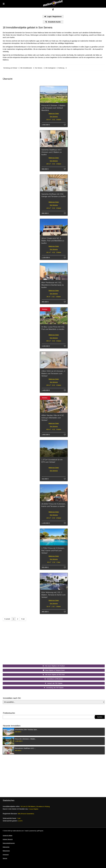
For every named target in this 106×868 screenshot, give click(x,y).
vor (23, 619)
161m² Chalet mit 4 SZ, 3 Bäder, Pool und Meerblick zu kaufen (53, 241)
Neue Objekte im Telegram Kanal (54, 670)
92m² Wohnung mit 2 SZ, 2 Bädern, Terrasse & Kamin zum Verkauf (54, 595)
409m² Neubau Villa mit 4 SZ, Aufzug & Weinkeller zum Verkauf (53, 418)
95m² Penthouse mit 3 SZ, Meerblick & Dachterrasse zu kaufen (53, 285)
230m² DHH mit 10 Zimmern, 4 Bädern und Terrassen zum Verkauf (53, 374)
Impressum (6, 855)
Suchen (100, 717)
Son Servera (54, 117)
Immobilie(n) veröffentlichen (54, 679)
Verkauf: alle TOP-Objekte (54, 683)
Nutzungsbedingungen (9, 843)
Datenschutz (6, 847)
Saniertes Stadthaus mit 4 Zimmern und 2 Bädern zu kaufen (52, 152)
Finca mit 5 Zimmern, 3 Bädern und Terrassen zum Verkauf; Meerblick (53, 108)
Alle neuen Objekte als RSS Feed (54, 675)
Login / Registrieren (53, 17)
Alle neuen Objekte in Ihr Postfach (54, 666)
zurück (7, 619)
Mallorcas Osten (54, 113)
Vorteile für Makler (8, 835)
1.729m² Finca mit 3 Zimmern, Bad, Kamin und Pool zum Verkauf (53, 551)
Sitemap (5, 858)
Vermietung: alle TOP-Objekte (54, 688)
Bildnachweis (6, 851)
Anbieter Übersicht (8, 839)
